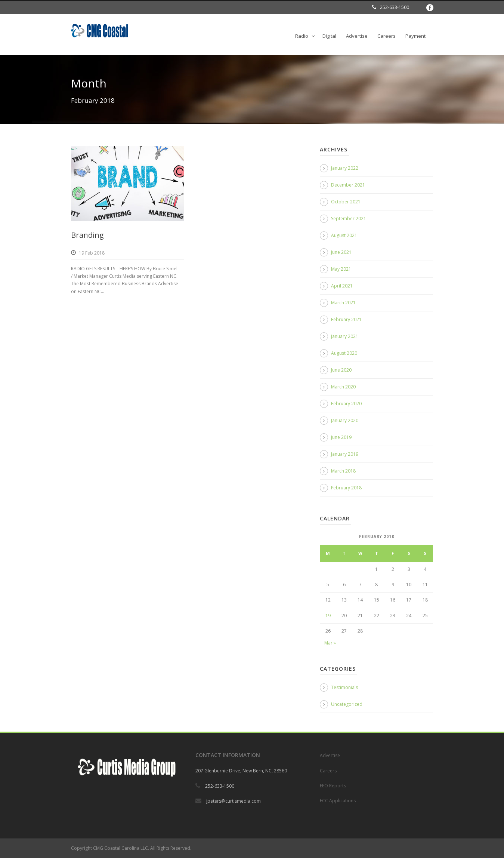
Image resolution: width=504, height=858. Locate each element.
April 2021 (342, 286)
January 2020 (345, 420)
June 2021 (341, 252)
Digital (329, 36)
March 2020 (343, 387)
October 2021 (346, 202)
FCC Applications (338, 801)
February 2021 (346, 319)
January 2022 (345, 168)
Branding (87, 235)
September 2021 (349, 219)
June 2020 (341, 370)
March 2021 (343, 303)
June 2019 (341, 437)
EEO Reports (333, 786)
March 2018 (343, 471)
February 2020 (346, 404)
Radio (302, 36)
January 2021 (345, 336)
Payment (415, 36)
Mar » (330, 643)
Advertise (357, 36)
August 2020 (344, 353)
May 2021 (341, 269)
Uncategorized (347, 704)
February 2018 (346, 488)
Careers (386, 36)
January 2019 (345, 454)
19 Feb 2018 (92, 253)
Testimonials (344, 687)
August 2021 (344, 235)
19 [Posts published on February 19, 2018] (328, 616)
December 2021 (348, 185)
